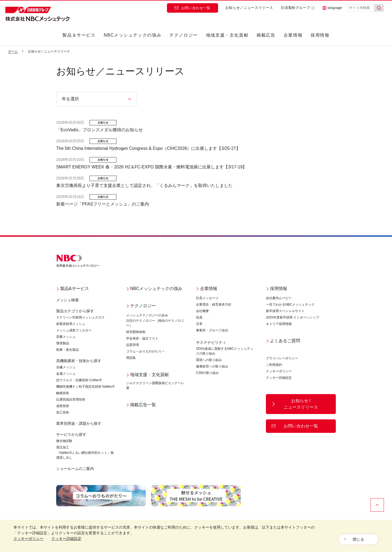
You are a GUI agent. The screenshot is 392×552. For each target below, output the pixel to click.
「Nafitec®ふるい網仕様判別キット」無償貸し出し (85, 455)
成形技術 (63, 406)
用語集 (131, 358)
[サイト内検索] (361, 8)
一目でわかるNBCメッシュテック (290, 305)
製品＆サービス (79, 35)
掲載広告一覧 (141, 405)
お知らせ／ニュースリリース (249, 8)
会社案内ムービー (279, 298)
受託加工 (63, 447)
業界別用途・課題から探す (79, 423)
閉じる (358, 539)
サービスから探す (71, 434)
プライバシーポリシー (282, 358)
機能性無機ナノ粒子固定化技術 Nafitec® (85, 387)
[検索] (379, 8)
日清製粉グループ (297, 8)
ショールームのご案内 (75, 469)
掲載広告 (266, 35)
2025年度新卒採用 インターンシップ (293, 317)
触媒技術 (63, 393)
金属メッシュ (66, 374)
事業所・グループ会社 (212, 330)
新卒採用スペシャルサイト (285, 311)
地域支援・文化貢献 (227, 35)
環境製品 (63, 343)
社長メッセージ (207, 298)
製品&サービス (73, 289)
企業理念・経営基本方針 (214, 305)
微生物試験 (64, 441)
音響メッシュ (66, 337)
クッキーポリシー (279, 371)
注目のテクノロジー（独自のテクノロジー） (155, 323)
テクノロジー (184, 35)
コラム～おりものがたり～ (145, 351)
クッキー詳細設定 (279, 378)
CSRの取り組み (207, 373)
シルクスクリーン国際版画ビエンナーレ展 (155, 385)
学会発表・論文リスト (142, 338)
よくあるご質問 (283, 341)
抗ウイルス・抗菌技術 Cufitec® (79, 380)
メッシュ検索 (67, 300)
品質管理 (133, 345)
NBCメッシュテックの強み (133, 35)
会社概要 (202, 311)
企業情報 (293, 35)
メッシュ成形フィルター (74, 330)
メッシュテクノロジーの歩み (147, 315)
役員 (199, 317)
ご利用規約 (274, 365)
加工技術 (63, 412)
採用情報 (320, 35)
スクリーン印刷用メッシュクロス (80, 317)
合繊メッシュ (66, 367)
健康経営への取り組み (212, 366)
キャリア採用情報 (279, 324)
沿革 (199, 324)
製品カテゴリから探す (75, 311)
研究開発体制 (136, 332)
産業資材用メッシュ (71, 324)
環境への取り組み (209, 360)
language (332, 8)
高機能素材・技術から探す (79, 361)
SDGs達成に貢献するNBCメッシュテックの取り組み (225, 351)
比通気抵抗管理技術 (71, 399)
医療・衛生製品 (67, 350)
